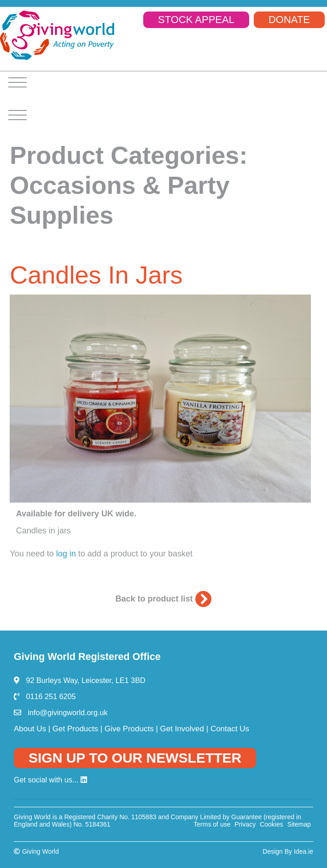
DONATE (289, 20)
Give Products (129, 729)
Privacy (245, 824)
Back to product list (163, 599)
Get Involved (182, 729)
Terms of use (212, 824)
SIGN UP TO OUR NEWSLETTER (135, 758)
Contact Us (230, 729)
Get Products (75, 729)
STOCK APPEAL (196, 20)
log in (66, 554)
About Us (30, 729)
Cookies (272, 824)
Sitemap (299, 824)
